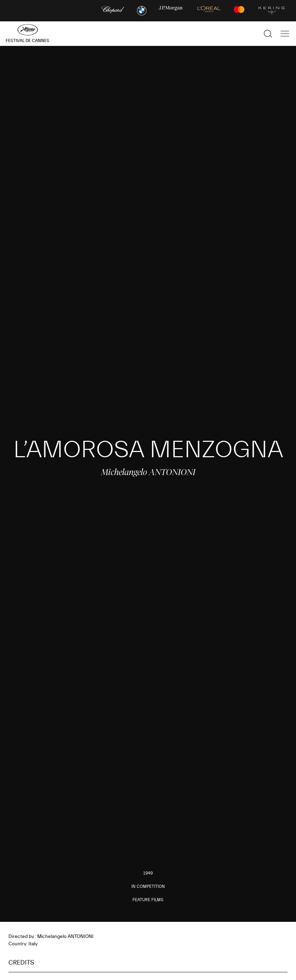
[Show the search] (268, 34)
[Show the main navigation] (285, 34)
